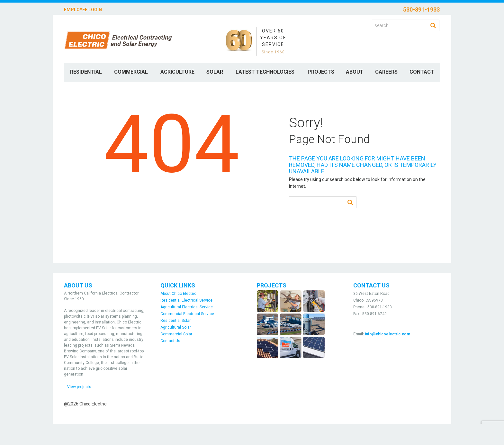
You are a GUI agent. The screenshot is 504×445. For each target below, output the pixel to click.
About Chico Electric (178, 294)
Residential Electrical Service (186, 300)
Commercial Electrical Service (187, 314)
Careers (386, 72)
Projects (321, 72)
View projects (79, 387)
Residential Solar (175, 321)
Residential (86, 72)
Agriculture (177, 72)
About (355, 72)
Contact (422, 72)
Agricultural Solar (176, 327)
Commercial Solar (176, 334)
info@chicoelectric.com (387, 334)
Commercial (131, 72)
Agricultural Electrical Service (187, 307)
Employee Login (83, 10)
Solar (215, 72)
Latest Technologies (265, 72)
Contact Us (170, 341)
